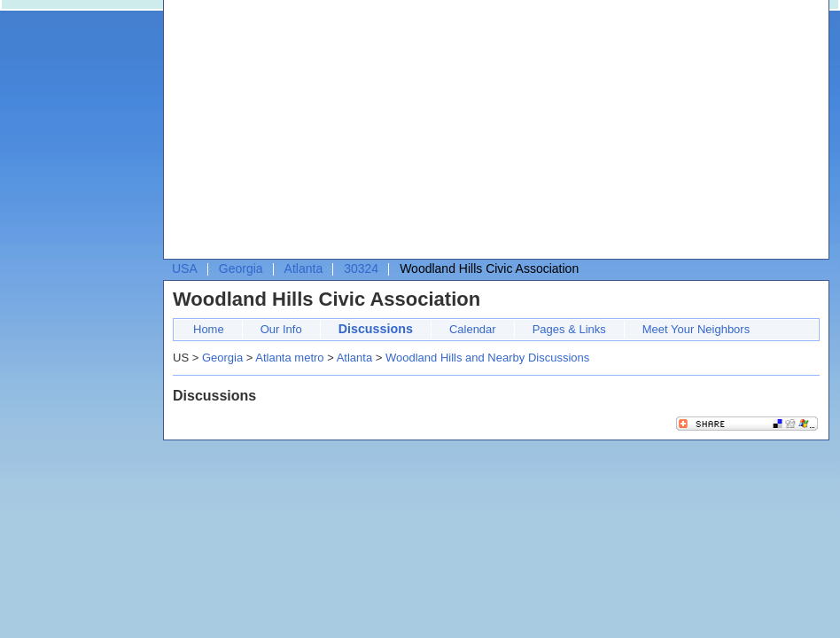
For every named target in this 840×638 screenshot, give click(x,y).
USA (185, 268)
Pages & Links (569, 329)
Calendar (473, 329)
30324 (361, 268)
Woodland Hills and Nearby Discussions (487, 358)
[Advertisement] (430, 134)
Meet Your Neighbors (696, 329)
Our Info (281, 329)
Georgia (241, 268)
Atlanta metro (289, 358)
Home (209, 329)
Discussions (376, 329)
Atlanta (304, 268)
